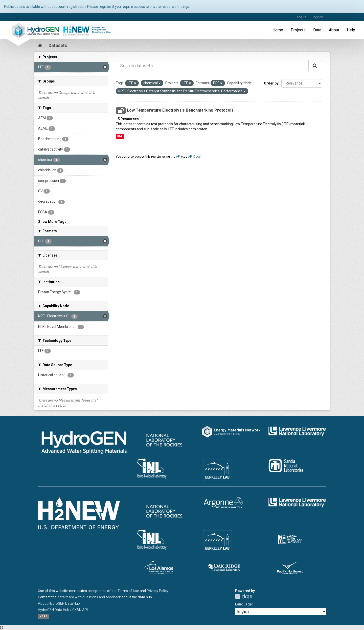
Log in (302, 17)
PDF (120, 136)
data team (66, 597)
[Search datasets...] (212, 66)
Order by (271, 83)
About (334, 30)
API (178, 157)
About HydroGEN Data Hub (59, 603)
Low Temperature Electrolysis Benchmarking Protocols (180, 110)
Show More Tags (52, 222)
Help (351, 30)
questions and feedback (102, 597)
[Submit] (315, 66)
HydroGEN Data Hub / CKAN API (63, 610)
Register (318, 17)
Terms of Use (128, 591)
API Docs (194, 157)
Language (243, 604)
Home (278, 30)
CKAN (244, 596)
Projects (298, 30)
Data (317, 30)
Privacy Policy (157, 591)
